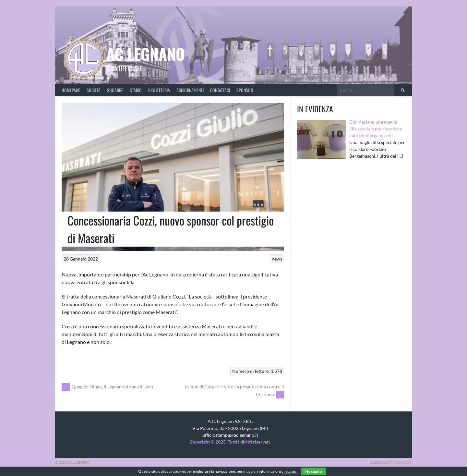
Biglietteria (159, 90)
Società (94, 90)
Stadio (136, 90)
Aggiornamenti (190, 90)
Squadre (115, 90)
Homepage (71, 90)
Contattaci (220, 90)
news (277, 259)
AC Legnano (146, 54)
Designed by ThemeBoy (391, 462)
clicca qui (289, 471)
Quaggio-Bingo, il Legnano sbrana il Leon (107, 387)
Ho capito (314, 471)
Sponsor (245, 90)
